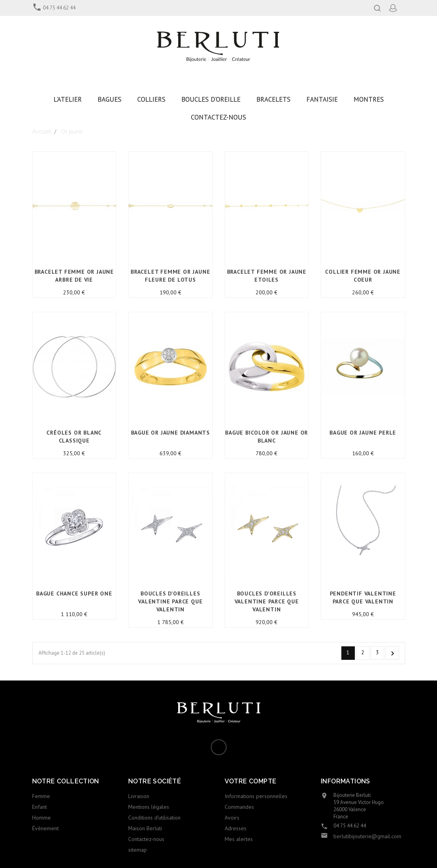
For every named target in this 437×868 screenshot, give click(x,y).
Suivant (393, 653)
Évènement (45, 828)
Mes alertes (239, 839)
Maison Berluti (145, 828)
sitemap (138, 850)
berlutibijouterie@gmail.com (367, 836)
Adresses (236, 828)
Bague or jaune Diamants (170, 433)
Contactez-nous (146, 839)
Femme (41, 796)
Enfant (39, 807)
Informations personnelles (256, 796)
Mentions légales (149, 807)
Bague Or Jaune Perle (363, 433)
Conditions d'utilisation (154, 818)
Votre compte (251, 781)
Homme (41, 818)
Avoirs (232, 818)
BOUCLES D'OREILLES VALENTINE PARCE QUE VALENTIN (170, 601)
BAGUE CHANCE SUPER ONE (74, 593)
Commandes (239, 807)
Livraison (139, 796)
